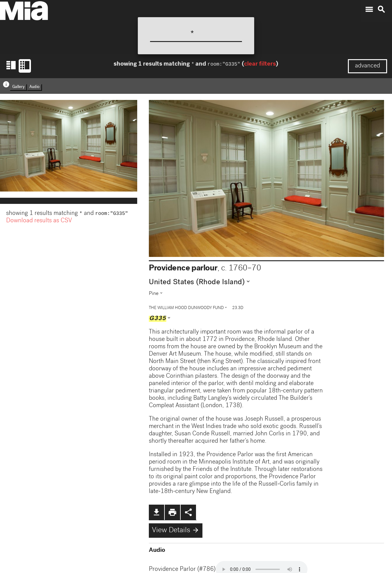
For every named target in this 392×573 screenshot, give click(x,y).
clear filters (260, 65)
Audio (34, 87)
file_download (156, 512)
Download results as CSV (39, 222)
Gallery (18, 87)
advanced (367, 66)
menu (369, 10)
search (381, 10)
